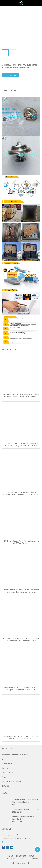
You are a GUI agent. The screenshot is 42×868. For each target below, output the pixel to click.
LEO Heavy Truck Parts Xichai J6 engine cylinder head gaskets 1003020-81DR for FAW (21, 493)
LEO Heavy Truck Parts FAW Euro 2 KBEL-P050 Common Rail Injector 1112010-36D (21, 640)
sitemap (34, 859)
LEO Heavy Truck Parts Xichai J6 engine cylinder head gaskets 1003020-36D (21, 445)
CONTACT (23, 859)
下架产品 (5, 786)
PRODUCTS (21, 856)
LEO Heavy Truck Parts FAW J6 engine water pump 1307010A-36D (21, 737)
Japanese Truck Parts (11, 781)
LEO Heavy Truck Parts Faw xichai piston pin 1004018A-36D (21, 542)
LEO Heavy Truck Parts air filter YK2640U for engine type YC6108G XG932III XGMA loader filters (21, 396)
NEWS (32, 856)
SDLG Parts (7, 759)
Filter (4, 777)
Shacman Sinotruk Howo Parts (15, 755)
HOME (10, 856)
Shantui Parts (8, 773)
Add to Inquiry (10, 75)
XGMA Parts (7, 764)
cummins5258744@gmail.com (17, 838)
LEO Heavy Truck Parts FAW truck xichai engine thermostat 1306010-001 (21, 689)
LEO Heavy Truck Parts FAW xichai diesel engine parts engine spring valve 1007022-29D (21, 591)
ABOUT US (11, 859)
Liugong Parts (8, 768)
